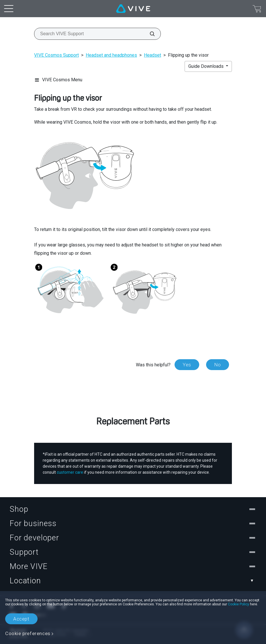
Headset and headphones (111, 55)
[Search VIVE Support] (149, 34)
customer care (70, 472)
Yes (187, 365)
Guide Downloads (207, 66)
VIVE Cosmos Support (56, 55)
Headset (152, 55)
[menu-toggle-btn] (9, 9)
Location (133, 580)
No (218, 365)
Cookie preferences (28, 633)
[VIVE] (133, 9)
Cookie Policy (238, 604)
